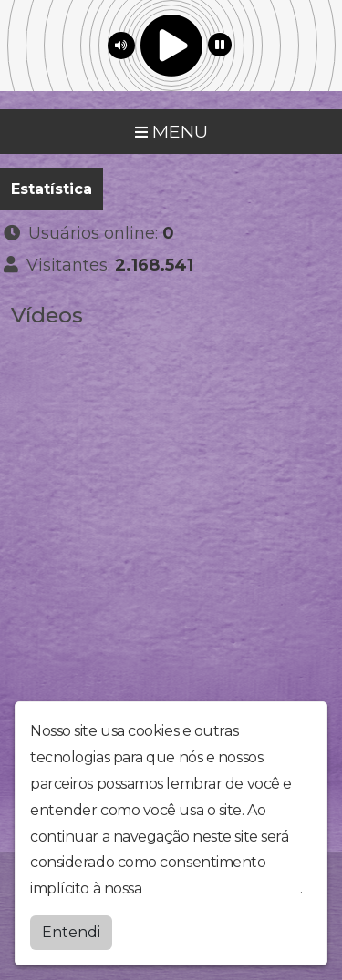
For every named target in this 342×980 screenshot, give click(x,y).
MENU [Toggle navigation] (171, 131)
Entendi (71, 932)
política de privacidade (223, 888)
